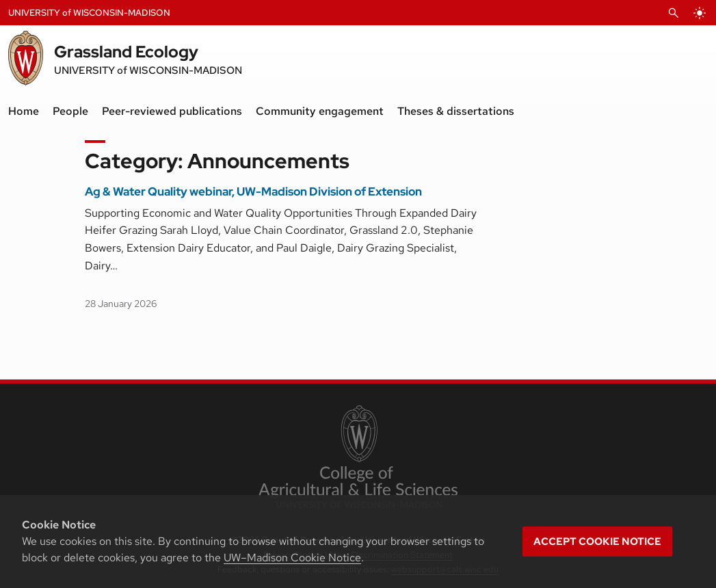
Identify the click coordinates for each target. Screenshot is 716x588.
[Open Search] (674, 13)
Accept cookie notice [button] (597, 542)
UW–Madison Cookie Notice (292, 558)
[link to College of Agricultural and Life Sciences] (358, 458)
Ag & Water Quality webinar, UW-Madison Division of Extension (253, 191)
